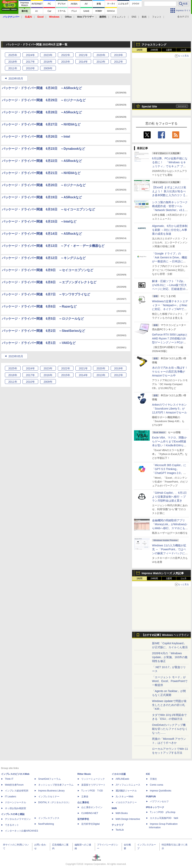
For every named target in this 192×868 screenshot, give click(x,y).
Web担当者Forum (14, 785)
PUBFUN (151, 797)
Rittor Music (84, 774)
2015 (66, 62)
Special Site (149, 106)
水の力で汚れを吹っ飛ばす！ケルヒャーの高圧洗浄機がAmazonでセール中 (170, 372)
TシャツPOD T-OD (92, 791)
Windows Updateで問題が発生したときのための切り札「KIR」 (169, 705)
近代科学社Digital (90, 824)
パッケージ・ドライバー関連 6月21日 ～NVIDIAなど (41, 173)
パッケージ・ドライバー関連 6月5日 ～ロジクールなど (43, 319)
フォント (157, 17)
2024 (30, 55)
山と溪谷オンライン (92, 807)
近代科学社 (83, 819)
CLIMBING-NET (90, 813)
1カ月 (184, 50)
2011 (13, 68)
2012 (118, 62)
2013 (101, 62)
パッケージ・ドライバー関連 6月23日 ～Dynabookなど (43, 149)
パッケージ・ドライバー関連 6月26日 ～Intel (36, 137)
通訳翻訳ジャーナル (126, 791)
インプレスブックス (49, 818)
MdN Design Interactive (128, 819)
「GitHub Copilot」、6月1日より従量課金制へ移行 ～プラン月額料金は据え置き (169, 497)
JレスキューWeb (124, 797)
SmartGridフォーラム (49, 779)
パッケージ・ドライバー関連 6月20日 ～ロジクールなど (44, 185)
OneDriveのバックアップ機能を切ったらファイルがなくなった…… (170, 729)
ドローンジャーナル (15, 802)
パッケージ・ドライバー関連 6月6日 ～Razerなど (39, 306)
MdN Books (122, 813)
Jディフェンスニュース (128, 785)
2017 (30, 62)
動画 (144, 17)
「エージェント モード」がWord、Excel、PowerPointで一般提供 (170, 681)
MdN (114, 808)
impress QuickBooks (161, 791)
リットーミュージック (93, 779)
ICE (148, 774)
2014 (83, 62)
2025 (13, 55)
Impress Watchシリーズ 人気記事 (163, 573)
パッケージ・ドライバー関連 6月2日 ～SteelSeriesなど (43, 331)
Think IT (9, 779)
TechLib (120, 830)
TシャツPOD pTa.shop (163, 812)
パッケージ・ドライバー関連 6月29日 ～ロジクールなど (44, 100)
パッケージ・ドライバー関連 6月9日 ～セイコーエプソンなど (48, 270)
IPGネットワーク (155, 807)
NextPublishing (46, 824)
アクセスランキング (154, 45)
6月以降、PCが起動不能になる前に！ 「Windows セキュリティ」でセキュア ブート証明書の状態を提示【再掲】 (170, 166)
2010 (30, 68)
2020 (101, 55)
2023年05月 (16, 78)
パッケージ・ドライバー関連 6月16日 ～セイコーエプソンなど (48, 209)
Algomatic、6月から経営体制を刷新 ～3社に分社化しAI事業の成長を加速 (170, 230)
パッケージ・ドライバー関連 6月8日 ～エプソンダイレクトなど (49, 282)
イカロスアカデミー (126, 802)
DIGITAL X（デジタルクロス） (54, 802)
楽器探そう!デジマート (93, 785)
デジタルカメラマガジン (18, 819)
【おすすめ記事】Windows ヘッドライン (165, 635)
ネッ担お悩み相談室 (15, 808)
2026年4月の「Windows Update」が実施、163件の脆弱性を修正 (170, 657)
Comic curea (156, 785)
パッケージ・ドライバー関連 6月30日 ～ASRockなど (42, 88)
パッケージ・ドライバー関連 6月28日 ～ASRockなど (42, 112)
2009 (48, 68)
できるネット (12, 825)
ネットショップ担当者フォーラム (56, 785)
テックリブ (118, 825)
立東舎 (85, 797)
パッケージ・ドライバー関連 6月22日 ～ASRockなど (42, 161)
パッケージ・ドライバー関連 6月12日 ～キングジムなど (44, 258)
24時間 (154, 50)
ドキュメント (119, 17)
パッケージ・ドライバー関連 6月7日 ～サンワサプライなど (46, 294)
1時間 (140, 50)
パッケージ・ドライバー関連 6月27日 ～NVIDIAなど (41, 124)
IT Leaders (10, 797)
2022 (66, 55)
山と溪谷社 (83, 802)
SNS (134, 17)
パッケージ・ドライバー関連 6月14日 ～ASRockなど (42, 234)
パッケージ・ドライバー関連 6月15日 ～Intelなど (39, 222)
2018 (13, 62)
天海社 (153, 779)
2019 (118, 55)
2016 (48, 62)
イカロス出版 (119, 774)
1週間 (169, 50)
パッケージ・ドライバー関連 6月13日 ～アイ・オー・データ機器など (53, 246)
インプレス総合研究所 (17, 791)
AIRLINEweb (122, 779)
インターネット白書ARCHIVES (21, 831)
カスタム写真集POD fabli (164, 818)
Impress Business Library (51, 791)
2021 (83, 55)
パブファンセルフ (159, 801)
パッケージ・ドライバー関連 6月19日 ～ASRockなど (42, 197)
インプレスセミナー (49, 797)
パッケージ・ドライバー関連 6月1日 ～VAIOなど (39, 343)
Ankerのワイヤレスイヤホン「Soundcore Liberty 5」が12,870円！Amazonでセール (169, 409)
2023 (48, 55)
